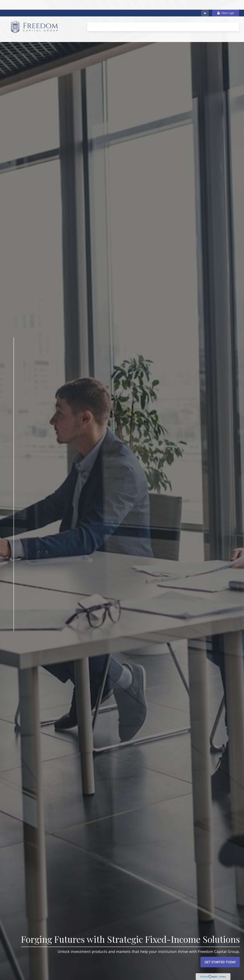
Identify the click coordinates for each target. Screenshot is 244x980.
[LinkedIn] (205, 3)
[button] (100, 17)
